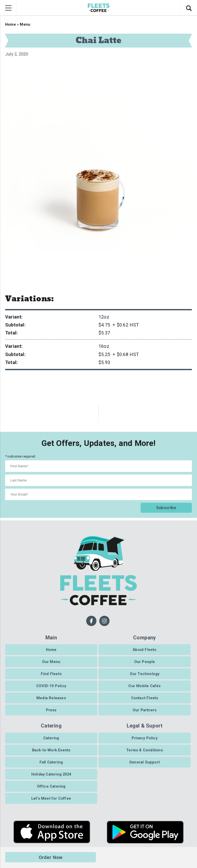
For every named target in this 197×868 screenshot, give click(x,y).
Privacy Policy (145, 738)
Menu (25, 24)
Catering (51, 738)
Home (11, 24)
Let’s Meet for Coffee (51, 798)
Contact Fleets (145, 698)
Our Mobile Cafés (145, 686)
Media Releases (51, 698)
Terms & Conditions (145, 750)
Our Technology (145, 674)
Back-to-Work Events (51, 750)
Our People (145, 661)
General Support (145, 762)
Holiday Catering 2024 (51, 774)
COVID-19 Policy (51, 686)
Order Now (51, 857)
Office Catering (51, 786)
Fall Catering (51, 762)
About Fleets (144, 649)
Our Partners (145, 710)
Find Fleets (51, 674)
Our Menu (51, 661)
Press (51, 710)
